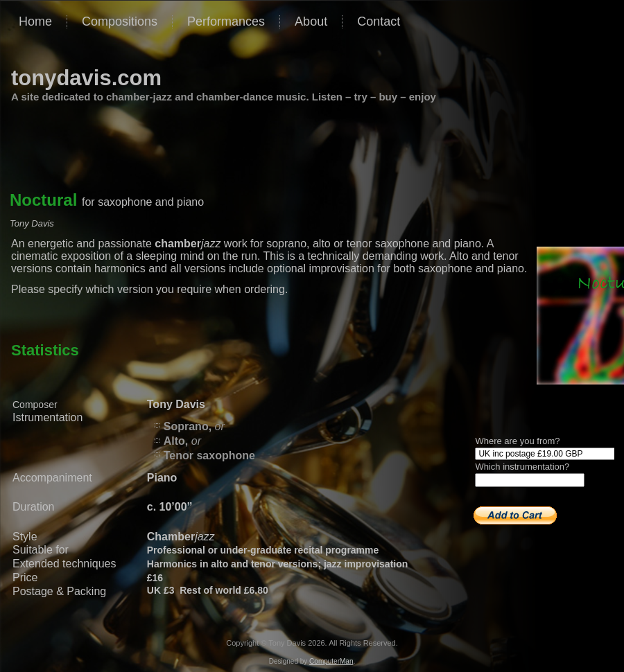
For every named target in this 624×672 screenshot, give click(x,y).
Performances (226, 21)
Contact (379, 21)
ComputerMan (331, 661)
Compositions (120, 21)
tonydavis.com (86, 78)
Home (35, 21)
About (311, 21)
